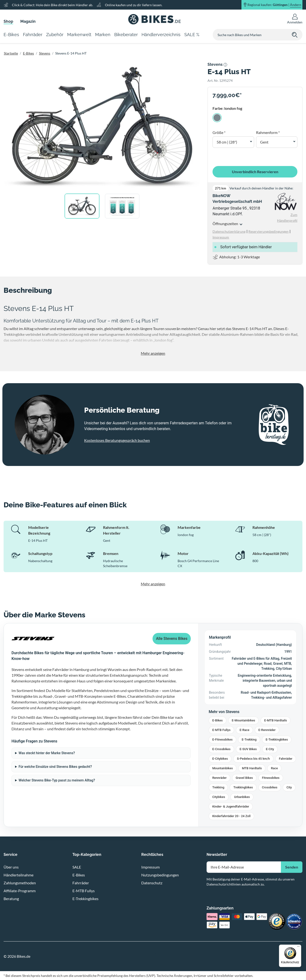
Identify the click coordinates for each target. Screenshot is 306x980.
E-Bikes (28, 53)
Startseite (11, 53)
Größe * (219, 132)
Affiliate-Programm (20, 891)
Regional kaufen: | (274, 5)
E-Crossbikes (221, 749)
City (289, 787)
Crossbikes (270, 787)
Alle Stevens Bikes (172, 639)
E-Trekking (249, 739)
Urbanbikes (242, 797)
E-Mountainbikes (244, 720)
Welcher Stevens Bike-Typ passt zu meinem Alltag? (57, 780)
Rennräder (219, 778)
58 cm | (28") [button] (227, 142)
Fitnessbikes (271, 778)
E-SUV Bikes (248, 749)
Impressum (150, 867)
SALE (77, 867)
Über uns (11, 867)
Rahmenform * (268, 132)
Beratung (11, 899)
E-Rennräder (267, 730)
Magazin (28, 21)
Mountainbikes (223, 768)
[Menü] (298, 947)
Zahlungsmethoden (20, 883)
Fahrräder (286, 759)
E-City (270, 749)
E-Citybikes (220, 759)
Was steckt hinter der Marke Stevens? (47, 753)
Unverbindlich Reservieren (255, 172)
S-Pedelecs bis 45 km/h (253, 759)
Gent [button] (264, 142)
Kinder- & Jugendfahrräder (231, 806)
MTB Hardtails (252, 768)
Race (274, 768)
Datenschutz (152, 883)
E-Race (244, 730)
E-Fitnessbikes (222, 739)
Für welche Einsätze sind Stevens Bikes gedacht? (55, 767)
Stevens (45, 53)
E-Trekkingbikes (277, 739)
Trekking (218, 787)
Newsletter (217, 855)
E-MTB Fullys (221, 730)
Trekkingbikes (243, 787)
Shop (8, 21)
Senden (292, 867)
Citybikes (219, 797)
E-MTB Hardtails (276, 720)
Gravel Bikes (244, 778)
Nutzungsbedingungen (160, 875)
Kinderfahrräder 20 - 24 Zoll (231, 816)
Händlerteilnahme (19, 875)
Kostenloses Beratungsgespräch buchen (117, 440)
